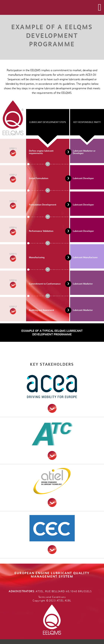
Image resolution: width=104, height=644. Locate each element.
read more (52, 408)
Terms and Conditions (52, 597)
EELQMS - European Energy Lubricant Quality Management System (47, 7)
